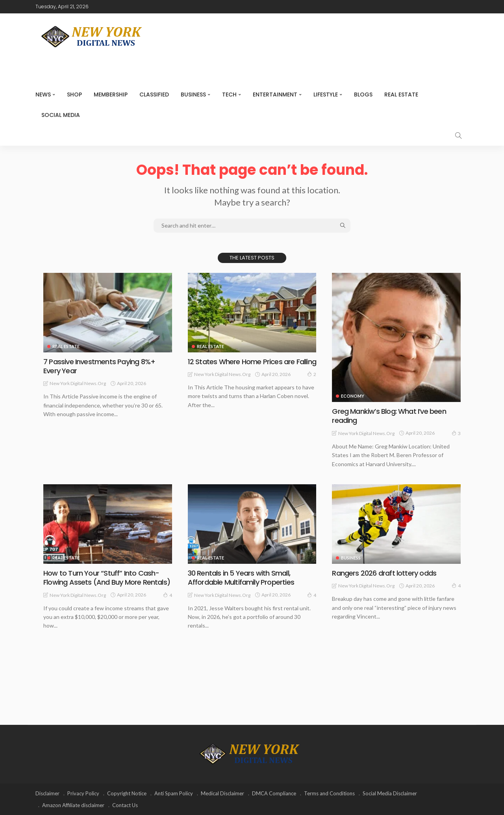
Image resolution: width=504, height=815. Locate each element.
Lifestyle (326, 94)
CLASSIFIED (154, 94)
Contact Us (125, 805)
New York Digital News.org (78, 383)
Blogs (363, 94)
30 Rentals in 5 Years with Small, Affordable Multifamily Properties (241, 578)
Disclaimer (47, 793)
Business (193, 94)
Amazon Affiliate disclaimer (73, 805)
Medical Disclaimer (222, 793)
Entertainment (275, 94)
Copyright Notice (127, 793)
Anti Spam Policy (174, 793)
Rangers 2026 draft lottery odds (384, 573)
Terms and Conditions (329, 793)
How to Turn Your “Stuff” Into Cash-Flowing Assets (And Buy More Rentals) (107, 578)
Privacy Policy (83, 793)
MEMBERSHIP (111, 94)
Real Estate (401, 94)
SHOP (74, 94)
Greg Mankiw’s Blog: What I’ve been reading (389, 416)
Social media (61, 115)
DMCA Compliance (274, 793)
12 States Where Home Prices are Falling (252, 362)
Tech (229, 94)
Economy (353, 396)
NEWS (43, 94)
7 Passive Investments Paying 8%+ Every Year (99, 366)
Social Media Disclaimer (390, 793)
